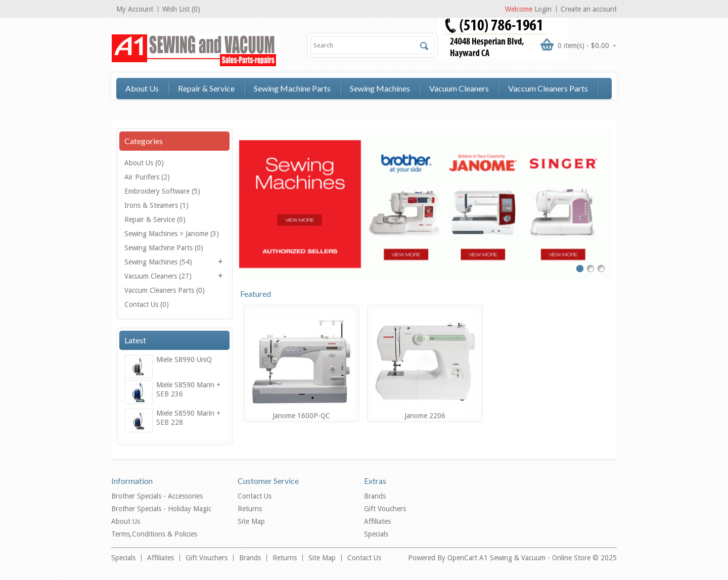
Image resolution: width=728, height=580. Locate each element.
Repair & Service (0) (155, 219)
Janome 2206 (425, 416)
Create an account (589, 9)
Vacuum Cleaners (459, 88)
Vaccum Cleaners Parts (548, 88)
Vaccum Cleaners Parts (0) (165, 290)
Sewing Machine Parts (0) (164, 248)
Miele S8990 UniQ (184, 360)
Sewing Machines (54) (158, 262)
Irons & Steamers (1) (156, 205)
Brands (375, 496)
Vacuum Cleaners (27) (158, 276)
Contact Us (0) (147, 304)
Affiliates (377, 521)
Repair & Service (206, 88)
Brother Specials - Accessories (157, 496)
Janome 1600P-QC (301, 416)
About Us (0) (144, 163)
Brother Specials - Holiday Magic (161, 509)
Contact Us (145, 109)
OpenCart (463, 558)
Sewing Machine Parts (292, 88)
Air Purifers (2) (147, 177)
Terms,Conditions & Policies (154, 534)
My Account (135, 9)
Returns (250, 509)
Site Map (251, 521)
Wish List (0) (181, 9)
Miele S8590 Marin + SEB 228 (188, 418)
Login (543, 9)
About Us (142, 88)
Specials (376, 534)
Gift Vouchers (385, 509)
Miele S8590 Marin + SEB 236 (188, 389)
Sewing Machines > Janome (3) (172, 234)
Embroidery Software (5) (162, 191)
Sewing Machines (380, 88)
